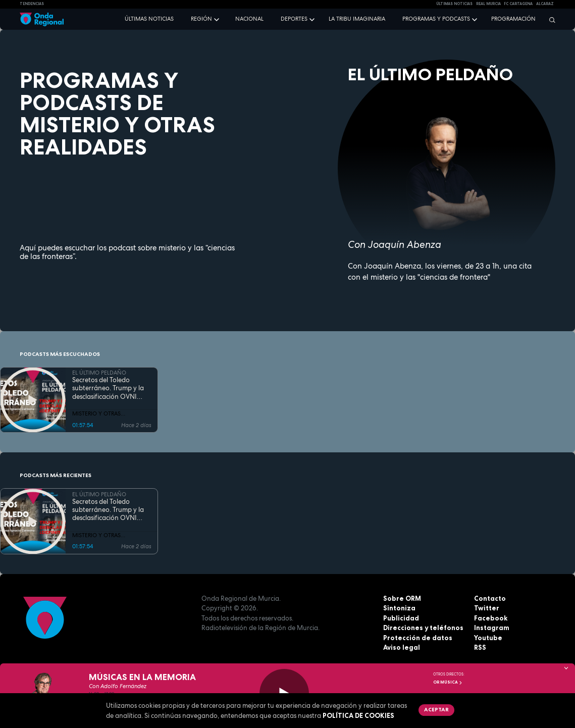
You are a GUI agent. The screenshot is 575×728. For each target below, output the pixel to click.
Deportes (294, 19)
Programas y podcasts (436, 19)
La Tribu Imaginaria (357, 19)
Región (201, 19)
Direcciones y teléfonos (423, 628)
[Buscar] (550, 20)
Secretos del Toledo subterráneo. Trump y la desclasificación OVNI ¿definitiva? (108, 388)
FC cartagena (518, 4)
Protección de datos (418, 638)
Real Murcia (488, 4)
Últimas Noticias (454, 4)
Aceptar (436, 709)
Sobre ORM (402, 598)
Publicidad (401, 618)
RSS (480, 647)
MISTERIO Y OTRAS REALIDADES (96, 414)
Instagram (492, 628)
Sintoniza (399, 608)
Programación (513, 19)
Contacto (490, 598)
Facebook (491, 618)
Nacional (249, 19)
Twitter (487, 608)
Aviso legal (402, 647)
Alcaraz (545, 4)
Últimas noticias (149, 19)
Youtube (488, 638)
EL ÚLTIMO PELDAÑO (99, 373)
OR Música (448, 682)
